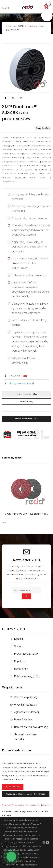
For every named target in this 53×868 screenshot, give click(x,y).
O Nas (18, 646)
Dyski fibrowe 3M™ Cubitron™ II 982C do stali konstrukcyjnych (26, 514)
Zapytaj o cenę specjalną (26, 394)
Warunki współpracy (26, 697)
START (22, 26)
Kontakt (19, 639)
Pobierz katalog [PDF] (27, 676)
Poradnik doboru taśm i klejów (27, 419)
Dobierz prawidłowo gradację (31, 727)
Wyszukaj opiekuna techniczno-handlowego (26, 794)
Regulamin (20, 661)
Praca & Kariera (23, 719)
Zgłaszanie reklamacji (27, 712)
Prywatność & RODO (26, 654)
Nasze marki (21, 669)
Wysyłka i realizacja (26, 705)
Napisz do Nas (13, 787)
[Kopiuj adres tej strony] (21, 383)
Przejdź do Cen (43, 128)
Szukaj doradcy (26, 401)
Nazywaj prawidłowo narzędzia (26, 737)
